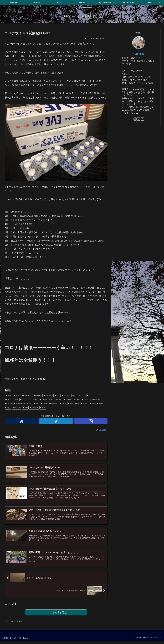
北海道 (44, 404)
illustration (48, 395)
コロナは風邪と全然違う (91, 400)
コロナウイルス (12, 400)
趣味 (8, 408)
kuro (57, 395)
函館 (36, 404)
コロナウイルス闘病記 (29, 400)
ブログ (9, 404)
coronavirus (26, 395)
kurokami (66, 395)
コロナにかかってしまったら (51, 400)
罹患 (92, 404)
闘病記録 (17, 408)
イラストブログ (79, 395)
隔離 (25, 408)
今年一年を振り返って (23, 404)
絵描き (84, 404)
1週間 (8, 395)
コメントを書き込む (56, 615)
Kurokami (139, 54)
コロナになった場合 (72, 400)
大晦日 (63, 404)
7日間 (16, 395)
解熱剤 (100, 404)
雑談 (8, 390)
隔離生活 (34, 408)
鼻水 (43, 408)
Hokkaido (38, 395)
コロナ (90, 395)
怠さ (71, 404)
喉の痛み (53, 404)
